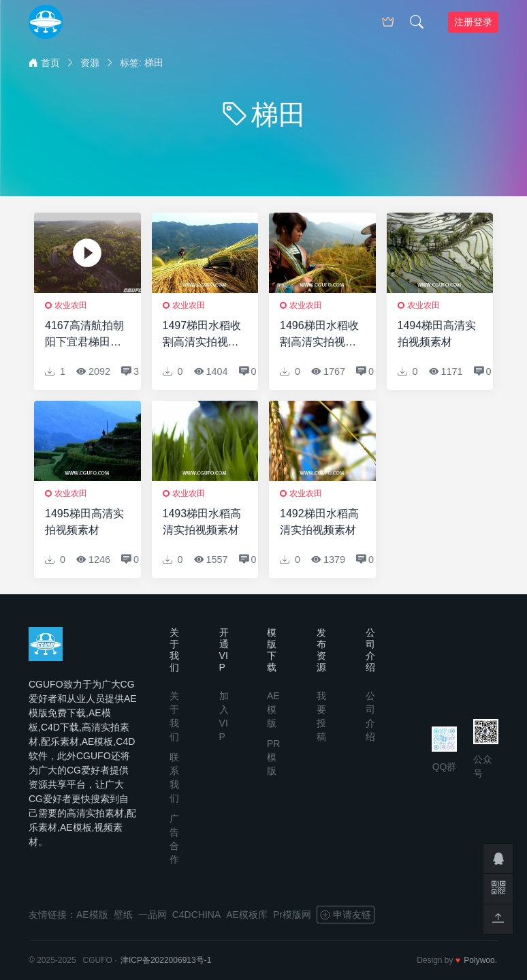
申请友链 (346, 915)
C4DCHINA (197, 915)
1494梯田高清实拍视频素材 (437, 334)
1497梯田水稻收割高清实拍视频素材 (202, 335)
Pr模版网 (292, 915)
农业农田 (71, 305)
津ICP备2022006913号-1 (166, 960)
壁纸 (123, 915)
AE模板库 (247, 915)
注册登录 (473, 22)
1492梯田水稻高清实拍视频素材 (319, 522)
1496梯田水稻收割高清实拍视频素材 (319, 335)
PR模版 (273, 757)
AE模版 (273, 709)
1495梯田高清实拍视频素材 (84, 522)
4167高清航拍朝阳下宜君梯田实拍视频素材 (84, 335)
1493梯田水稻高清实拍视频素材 (202, 522)
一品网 (153, 915)
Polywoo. (480, 960)
